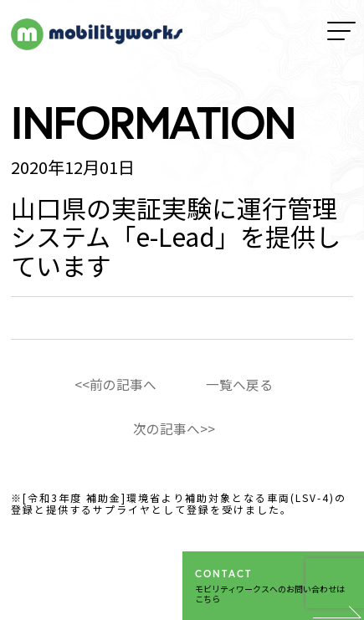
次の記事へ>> (174, 428)
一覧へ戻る (239, 384)
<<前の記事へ (115, 384)
